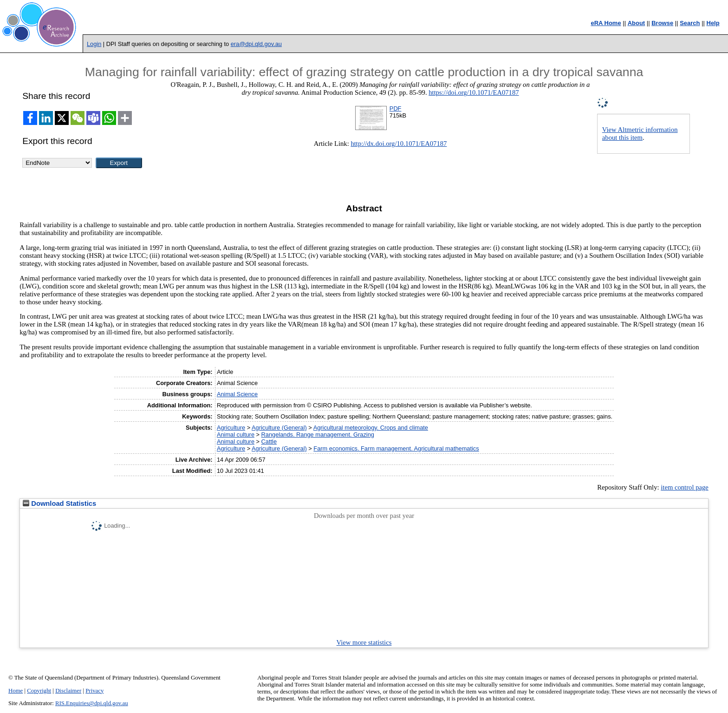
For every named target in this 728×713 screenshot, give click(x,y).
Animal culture (236, 435)
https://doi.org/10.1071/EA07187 (474, 92)
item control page (685, 487)
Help (713, 23)
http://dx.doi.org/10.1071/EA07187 (399, 144)
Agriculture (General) (279, 428)
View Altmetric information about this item (640, 134)
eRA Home (606, 23)
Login (94, 44)
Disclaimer (68, 691)
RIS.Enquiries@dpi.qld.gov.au (92, 703)
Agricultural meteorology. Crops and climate (371, 428)
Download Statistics (59, 504)
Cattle (269, 442)
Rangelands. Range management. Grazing (318, 435)
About (637, 23)
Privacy (94, 691)
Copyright (39, 691)
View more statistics (364, 642)
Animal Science (237, 394)
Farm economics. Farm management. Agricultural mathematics (396, 448)
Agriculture (231, 428)
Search (690, 23)
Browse (662, 23)
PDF (396, 108)
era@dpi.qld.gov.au (256, 44)
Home (16, 691)
